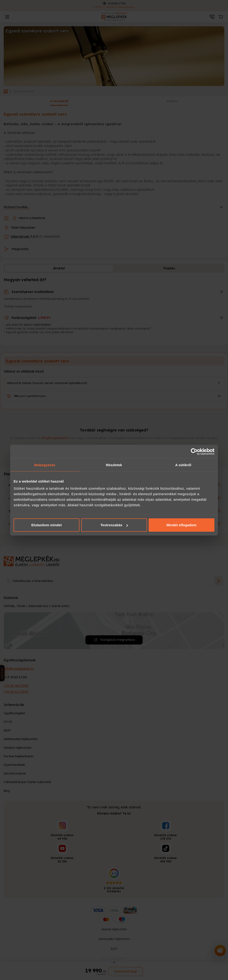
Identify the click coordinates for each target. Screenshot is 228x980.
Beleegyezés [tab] (45, 465)
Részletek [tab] (114, 465)
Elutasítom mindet (47, 525)
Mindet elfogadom (182, 525)
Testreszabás (114, 525)
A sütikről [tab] (183, 465)
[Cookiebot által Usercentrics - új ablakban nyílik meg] (194, 451)
